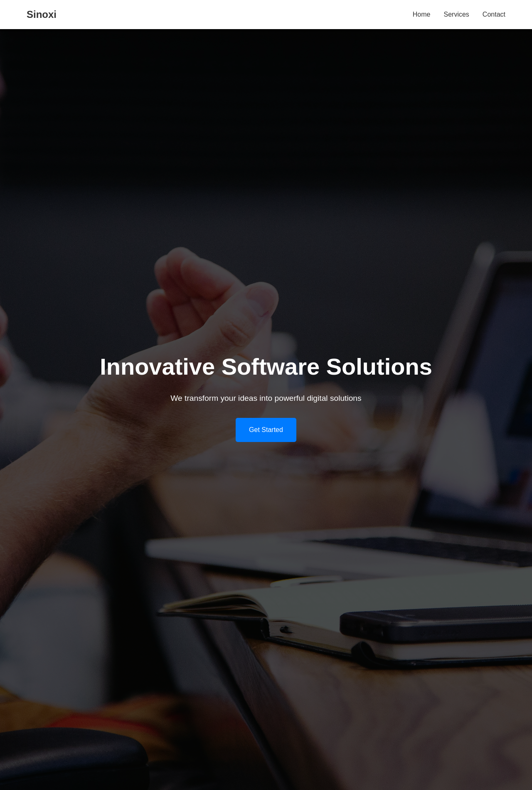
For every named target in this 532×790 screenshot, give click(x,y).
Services (457, 14)
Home (422, 14)
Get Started (266, 430)
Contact (494, 14)
